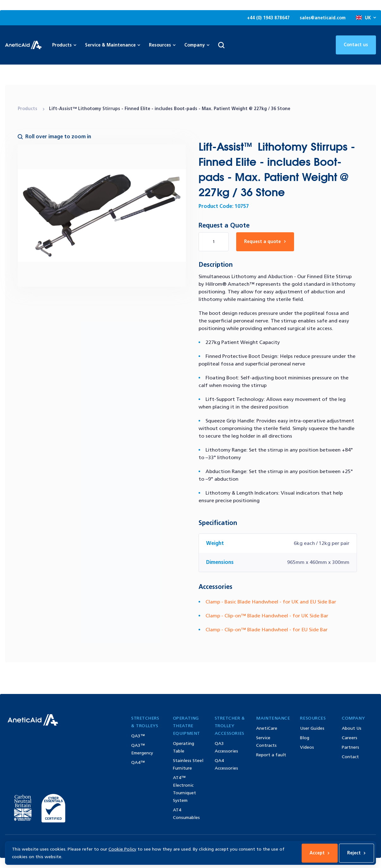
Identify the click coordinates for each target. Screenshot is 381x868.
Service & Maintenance (113, 45)
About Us (352, 728)
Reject (356, 853)
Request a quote (265, 242)
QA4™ (138, 762)
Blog (305, 738)
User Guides (312, 728)
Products (28, 109)
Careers (350, 738)
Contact (350, 757)
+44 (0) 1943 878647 (268, 18)
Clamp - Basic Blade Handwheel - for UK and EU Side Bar (271, 602)
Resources (162, 45)
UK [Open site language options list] (366, 18)
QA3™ (138, 736)
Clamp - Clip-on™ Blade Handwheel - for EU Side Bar (267, 630)
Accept (320, 853)
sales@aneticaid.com (323, 18)
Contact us (356, 45)
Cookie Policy (122, 849)
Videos (307, 747)
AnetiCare (267, 728)
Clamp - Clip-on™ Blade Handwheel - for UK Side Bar (267, 616)
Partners (350, 747)
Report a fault (271, 755)
